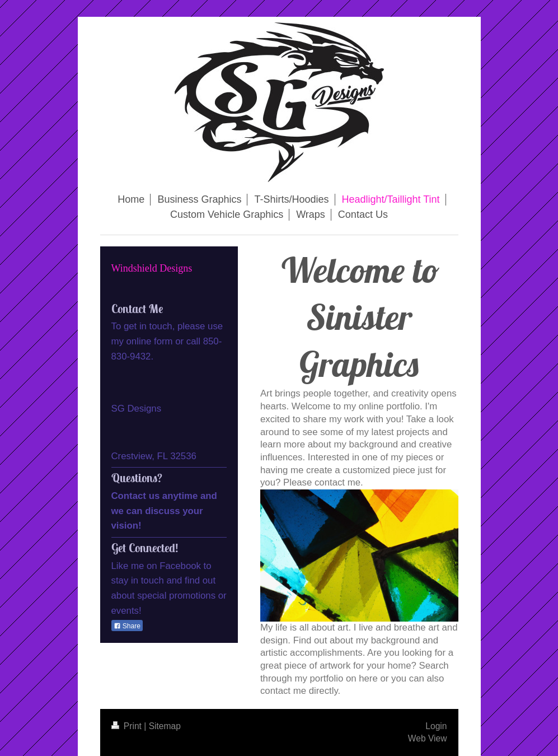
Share (127, 626)
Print (128, 726)
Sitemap (165, 726)
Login (436, 726)
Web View (428, 738)
